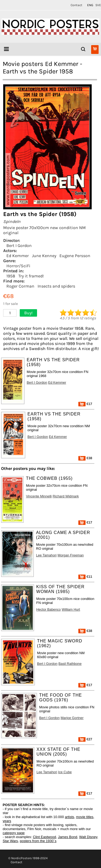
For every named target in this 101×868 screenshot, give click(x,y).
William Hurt (71, 609)
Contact (76, 5)
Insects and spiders (56, 286)
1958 (11, 276)
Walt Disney (88, 837)
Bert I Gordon (19, 246)
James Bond (67, 837)
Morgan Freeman (71, 555)
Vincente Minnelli (39, 496)
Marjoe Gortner (72, 718)
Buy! (28, 313)
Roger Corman (20, 286)
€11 (85, 577)
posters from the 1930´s (38, 841)
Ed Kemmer (18, 256)
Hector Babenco (49, 609)
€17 (85, 404)
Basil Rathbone (70, 664)
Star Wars (10, 841)
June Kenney (44, 256)
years (7, 821)
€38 (85, 458)
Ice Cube (65, 772)
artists (69, 817)
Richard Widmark (66, 496)
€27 (85, 739)
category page (14, 833)
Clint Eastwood (44, 837)
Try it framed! (31, 276)
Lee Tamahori (46, 555)
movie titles (85, 817)
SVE (98, 5)
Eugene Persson (75, 256)
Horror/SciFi (18, 266)
